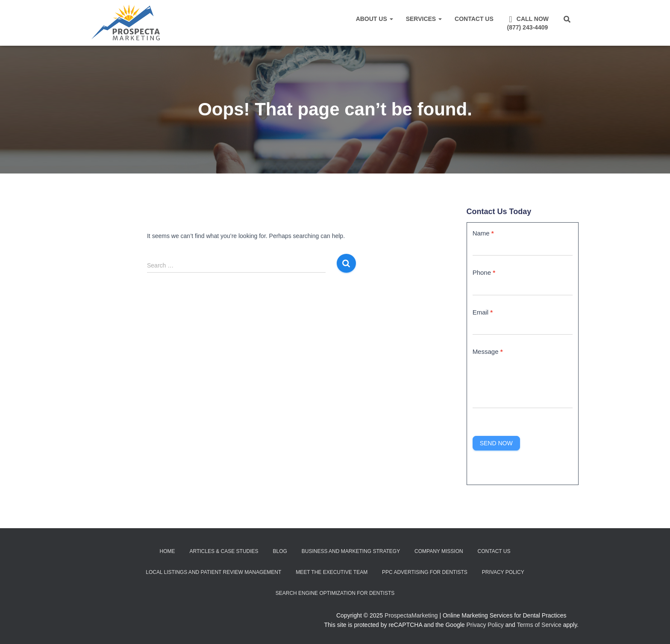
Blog (280, 551)
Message (488, 351)
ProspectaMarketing (411, 615)
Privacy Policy (503, 572)
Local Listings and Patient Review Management (213, 572)
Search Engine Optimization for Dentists (335, 593)
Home (167, 551)
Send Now (496, 443)
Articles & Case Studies (224, 551)
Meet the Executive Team (332, 572)
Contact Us (474, 19)
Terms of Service (539, 625)
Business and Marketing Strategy (351, 551)
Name (483, 233)
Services (424, 19)
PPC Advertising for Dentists (425, 572)
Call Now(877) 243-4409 (527, 23)
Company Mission (439, 551)
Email (483, 312)
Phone (484, 272)
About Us (375, 19)
